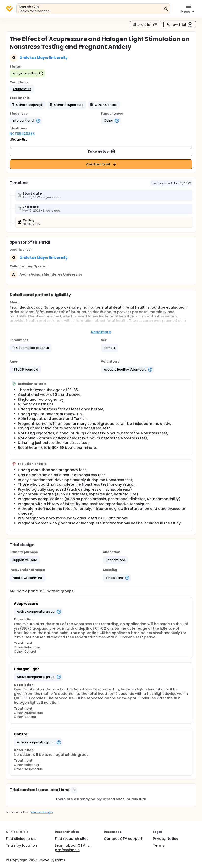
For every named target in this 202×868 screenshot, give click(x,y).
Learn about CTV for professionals (73, 848)
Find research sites (72, 839)
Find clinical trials (21, 839)
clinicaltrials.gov (42, 812)
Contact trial (102, 164)
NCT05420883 (22, 134)
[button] (22, 89)
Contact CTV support (123, 839)
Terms (159, 845)
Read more (101, 332)
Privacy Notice (166, 839)
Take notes (102, 152)
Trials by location (21, 845)
